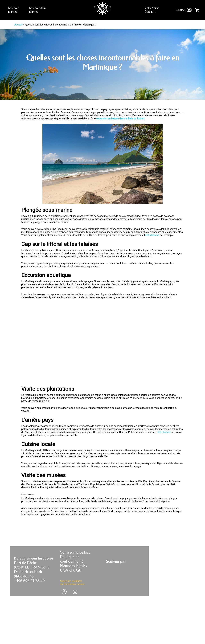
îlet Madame (152, 235)
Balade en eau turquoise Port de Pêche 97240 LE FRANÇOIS (33, 591)
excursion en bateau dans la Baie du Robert (120, 119)
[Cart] (197, 10)
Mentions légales (74, 594)
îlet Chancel (164, 460)
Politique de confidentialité (72, 587)
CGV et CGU (71, 598)
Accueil (18, 25)
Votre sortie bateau (75, 581)
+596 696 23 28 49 (29, 609)
